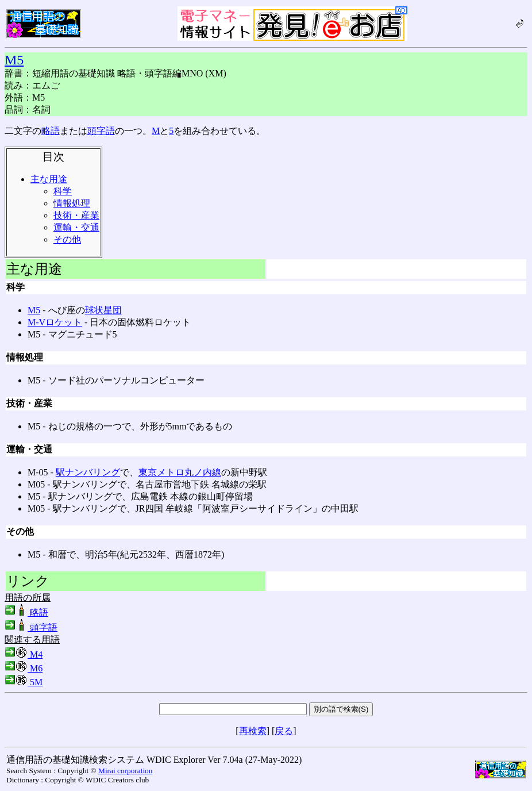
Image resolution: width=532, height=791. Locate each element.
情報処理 (72, 203)
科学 (63, 191)
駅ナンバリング (88, 472)
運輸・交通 (76, 227)
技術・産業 (76, 215)
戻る (284, 731)
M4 (24, 654)
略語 (51, 131)
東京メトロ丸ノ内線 (180, 472)
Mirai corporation (125, 771)
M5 (14, 60)
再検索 (253, 731)
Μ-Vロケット (55, 322)
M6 (24, 668)
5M (24, 682)
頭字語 (101, 131)
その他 (67, 239)
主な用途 (49, 179)
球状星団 (103, 310)
